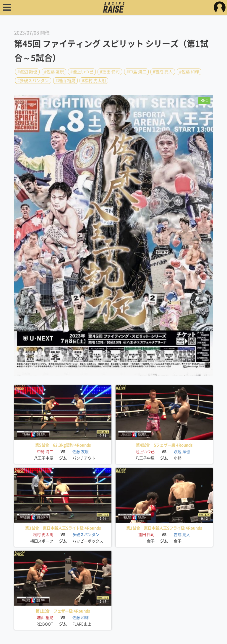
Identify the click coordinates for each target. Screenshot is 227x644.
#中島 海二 (136, 72)
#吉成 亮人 (163, 72)
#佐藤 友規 (54, 72)
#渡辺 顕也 (27, 72)
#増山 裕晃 (65, 81)
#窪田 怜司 (110, 72)
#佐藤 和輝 (189, 72)
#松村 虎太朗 (94, 81)
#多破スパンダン (33, 81)
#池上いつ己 (82, 72)
